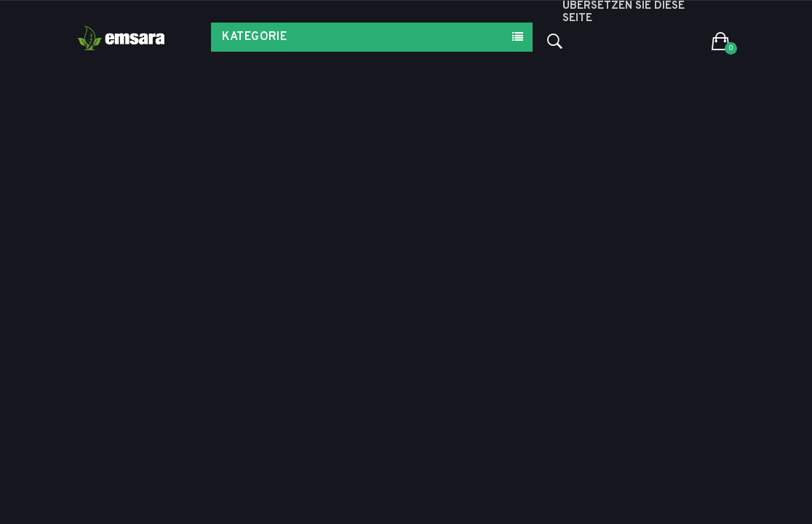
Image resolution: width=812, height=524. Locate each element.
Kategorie (255, 37)
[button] (721, 42)
